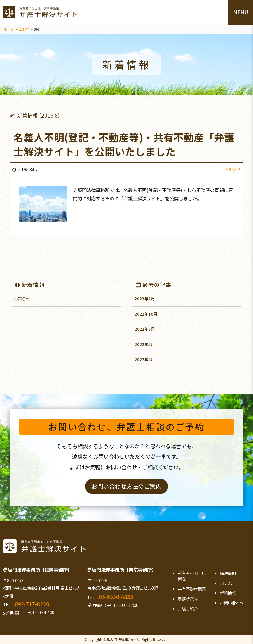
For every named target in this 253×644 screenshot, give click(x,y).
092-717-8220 (32, 604)
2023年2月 (145, 299)
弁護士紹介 (188, 608)
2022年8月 (145, 329)
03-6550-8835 (116, 597)
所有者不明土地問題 (192, 576)
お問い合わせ (232, 603)
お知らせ (22, 299)
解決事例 (228, 573)
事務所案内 (188, 599)
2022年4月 (145, 359)
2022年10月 (146, 314)
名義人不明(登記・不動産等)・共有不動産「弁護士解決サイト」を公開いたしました (124, 144)
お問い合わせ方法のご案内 (126, 486)
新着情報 (30, 285)
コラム (226, 583)
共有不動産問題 (192, 589)
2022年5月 (145, 344)
